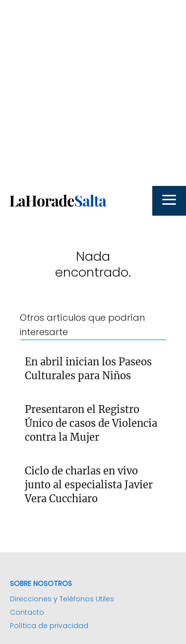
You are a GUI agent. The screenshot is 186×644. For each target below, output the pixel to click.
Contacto (27, 612)
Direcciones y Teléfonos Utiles (62, 599)
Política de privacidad (49, 626)
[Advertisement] (93, 93)
